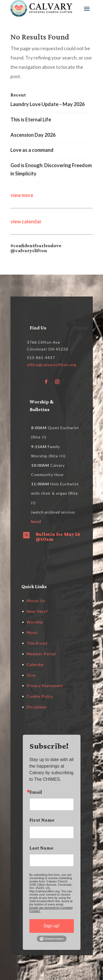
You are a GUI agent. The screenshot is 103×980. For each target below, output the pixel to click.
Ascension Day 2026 (33, 135)
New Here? (37, 611)
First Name (42, 820)
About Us (36, 601)
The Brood (37, 643)
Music (32, 632)
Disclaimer (37, 707)
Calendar (35, 664)
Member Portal (41, 654)
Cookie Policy (40, 696)
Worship (35, 622)
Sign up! (51, 926)
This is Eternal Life (31, 119)
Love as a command (32, 150)
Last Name (41, 848)
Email (36, 792)
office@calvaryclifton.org (52, 365)
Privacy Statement (45, 686)
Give (31, 675)
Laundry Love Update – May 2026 (48, 104)
